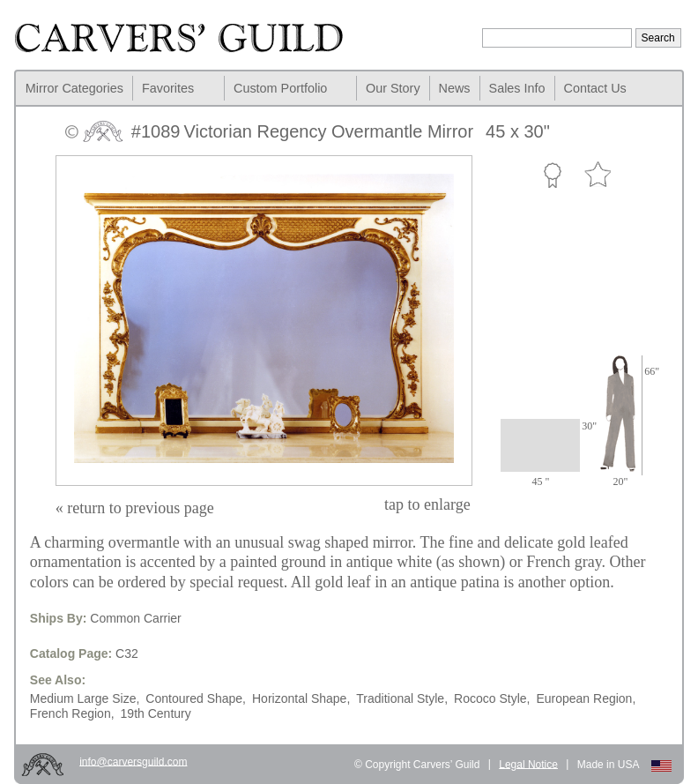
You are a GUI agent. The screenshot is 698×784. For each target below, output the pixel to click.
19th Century (156, 713)
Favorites (168, 88)
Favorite (598, 175)
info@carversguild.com (133, 761)
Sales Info (517, 88)
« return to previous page (135, 508)
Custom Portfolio (280, 88)
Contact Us (595, 88)
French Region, (72, 713)
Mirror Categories (74, 88)
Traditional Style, (402, 698)
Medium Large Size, (85, 698)
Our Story (393, 88)
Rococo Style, (492, 698)
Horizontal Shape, (301, 698)
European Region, (586, 698)
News (455, 88)
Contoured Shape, (196, 698)
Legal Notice (528, 764)
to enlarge (427, 504)
